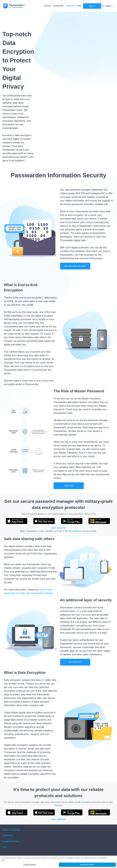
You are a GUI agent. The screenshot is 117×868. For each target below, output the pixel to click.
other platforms (58, 528)
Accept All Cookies (87, 865)
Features (70, 6)
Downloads (58, 6)
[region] (58, 862)
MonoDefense (75, 531)
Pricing (47, 6)
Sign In (92, 6)
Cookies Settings (30, 865)
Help (79, 6)
